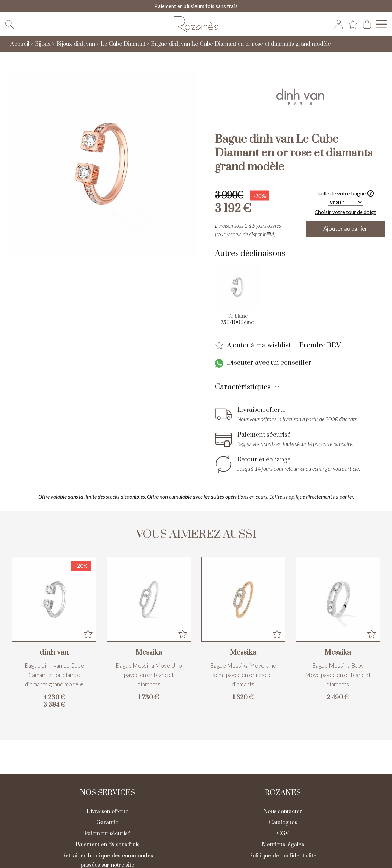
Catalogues (283, 824)
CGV (283, 835)
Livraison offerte (108, 813)
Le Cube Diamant (123, 45)
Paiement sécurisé (107, 835)
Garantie (107, 824)
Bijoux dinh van (76, 45)
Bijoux (43, 45)
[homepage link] (196, 25)
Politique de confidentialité (283, 857)
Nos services (107, 794)
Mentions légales (283, 846)
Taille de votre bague (345, 195)
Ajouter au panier (346, 230)
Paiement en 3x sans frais (108, 846)
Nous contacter (283, 813)
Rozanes (283, 794)
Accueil (20, 45)
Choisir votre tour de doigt (345, 213)
